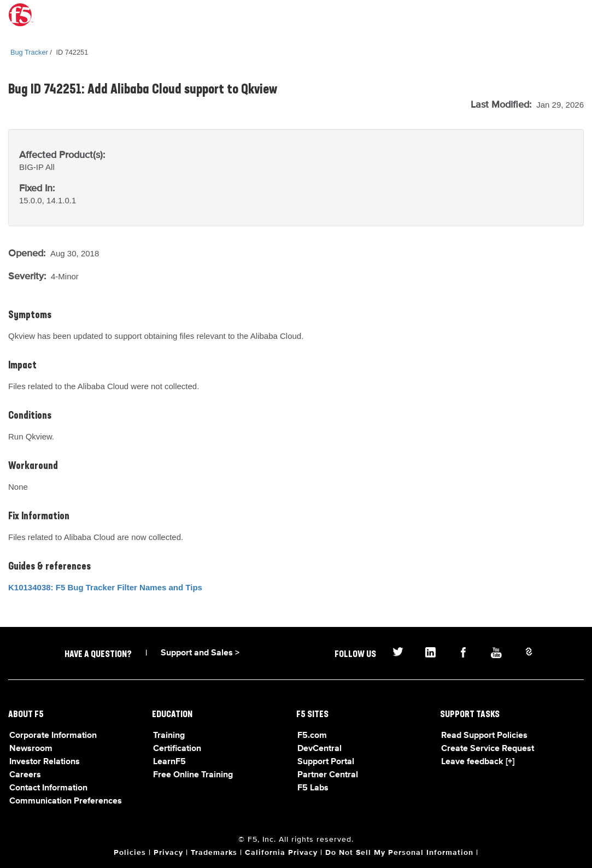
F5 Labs (313, 788)
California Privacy (281, 853)
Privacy (168, 853)
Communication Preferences (66, 801)
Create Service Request (488, 749)
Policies (130, 853)
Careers (25, 775)
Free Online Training (193, 775)
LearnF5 (169, 762)
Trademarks (214, 853)
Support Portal (326, 762)
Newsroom (31, 749)
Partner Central (328, 775)
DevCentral (320, 749)
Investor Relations (45, 762)
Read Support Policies (484, 736)
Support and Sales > (200, 653)
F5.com (312, 736)
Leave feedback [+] (478, 762)
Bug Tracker (29, 52)
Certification (177, 749)
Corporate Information (53, 736)
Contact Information (48, 788)
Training (169, 736)
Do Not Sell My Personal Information (399, 853)
